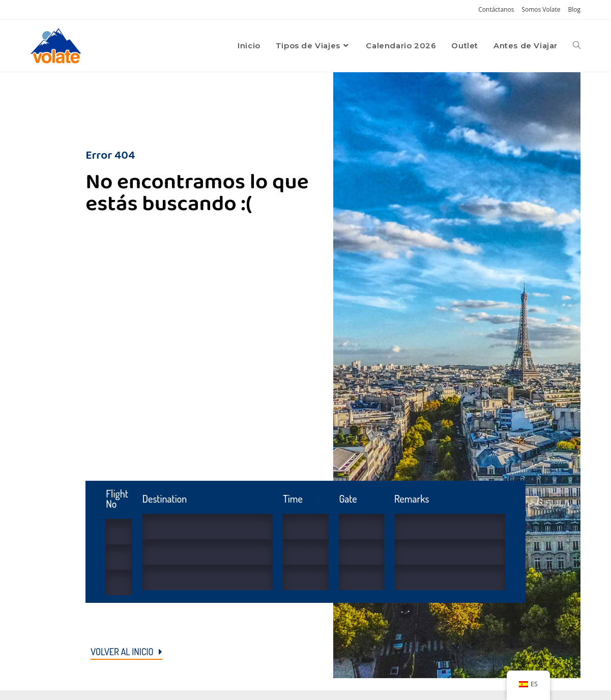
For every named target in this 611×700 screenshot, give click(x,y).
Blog (574, 9)
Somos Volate (541, 9)
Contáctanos (496, 9)
